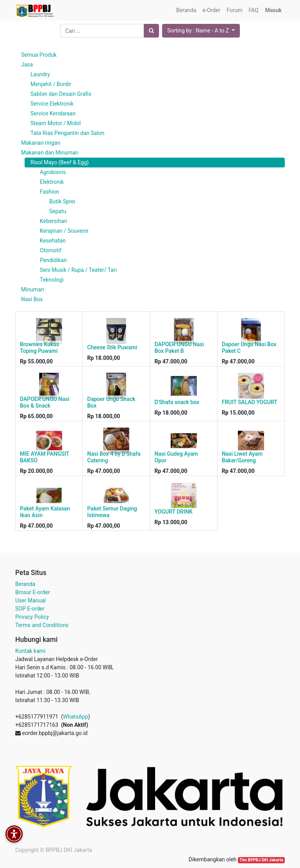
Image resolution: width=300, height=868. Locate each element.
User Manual (30, 600)
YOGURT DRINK (174, 512)
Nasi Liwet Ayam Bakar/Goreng (242, 457)
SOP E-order (30, 609)
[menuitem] (186, 10)
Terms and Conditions (42, 625)
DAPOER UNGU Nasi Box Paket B (179, 348)
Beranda (25, 584)
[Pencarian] (151, 31)
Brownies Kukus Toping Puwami (39, 348)
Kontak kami (30, 651)
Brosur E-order (33, 592)
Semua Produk (39, 55)
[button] (201, 31)
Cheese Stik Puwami (112, 347)
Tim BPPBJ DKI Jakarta (261, 860)
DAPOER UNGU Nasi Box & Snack (45, 402)
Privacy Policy (32, 617)
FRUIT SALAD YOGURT (250, 402)
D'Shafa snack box (177, 402)
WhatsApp (75, 717)
